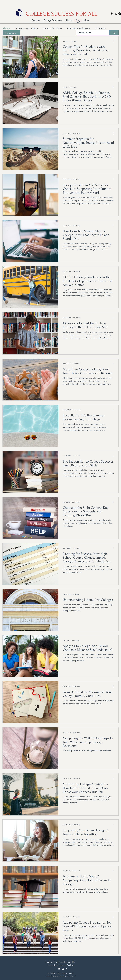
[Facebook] (120, 14)
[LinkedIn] (112, 14)
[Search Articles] (91, 33)
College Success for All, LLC (61, 962)
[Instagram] (116, 14)
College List (101, 28)
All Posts (6, 28)
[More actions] (114, 41)
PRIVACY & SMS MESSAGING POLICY (61, 976)
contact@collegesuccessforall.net (61, 965)
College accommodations (26, 28)
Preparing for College (52, 28)
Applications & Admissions (79, 28)
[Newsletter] (11, 33)
